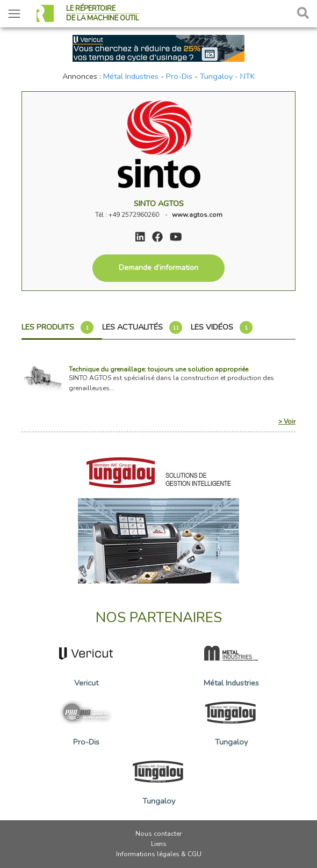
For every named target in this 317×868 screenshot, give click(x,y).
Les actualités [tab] (142, 327)
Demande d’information (158, 268)
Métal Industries (131, 76)
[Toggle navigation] (14, 14)
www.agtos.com (197, 215)
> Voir (287, 421)
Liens (159, 844)
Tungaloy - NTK (228, 76)
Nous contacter (158, 834)
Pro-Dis (179, 76)
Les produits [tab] (57, 327)
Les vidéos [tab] (222, 327)
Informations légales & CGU (159, 854)
